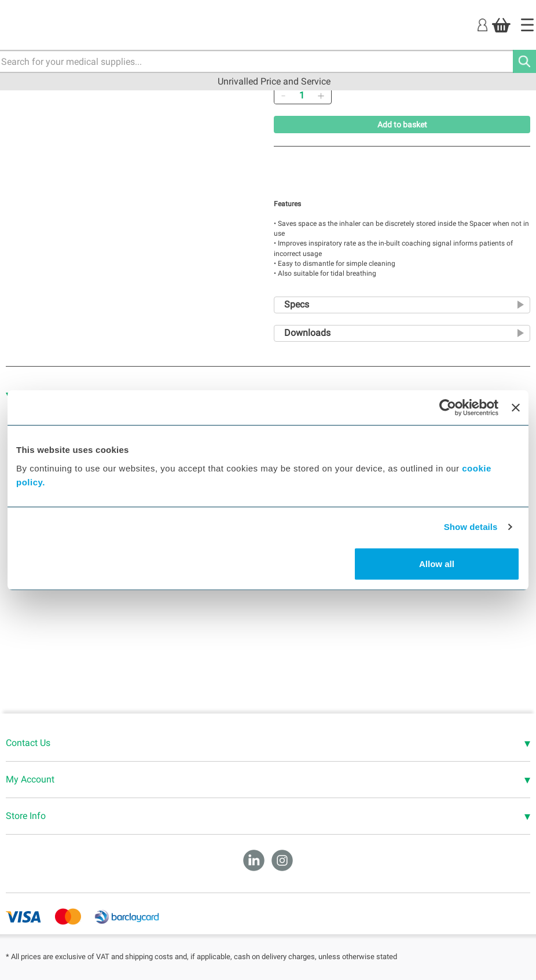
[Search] (524, 61)
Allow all (437, 563)
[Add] (321, 96)
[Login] (482, 25)
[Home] (527, 25)
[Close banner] (516, 408)
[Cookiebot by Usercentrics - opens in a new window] (448, 408)
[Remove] (283, 96)
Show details (471, 527)
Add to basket (402, 125)
